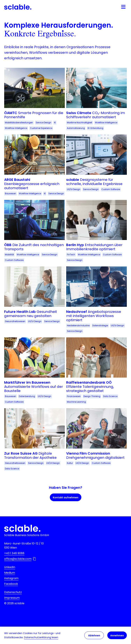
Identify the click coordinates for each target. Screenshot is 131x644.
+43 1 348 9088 (14, 559)
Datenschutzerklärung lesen (41, 637)
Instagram (11, 584)
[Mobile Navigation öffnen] (123, 7)
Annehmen (117, 635)
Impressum (12, 603)
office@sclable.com (18, 564)
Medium (10, 578)
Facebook (11, 589)
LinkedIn (10, 573)
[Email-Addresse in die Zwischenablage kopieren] (34, 565)
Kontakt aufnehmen (66, 502)
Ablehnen (94, 635)
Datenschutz (13, 598)
